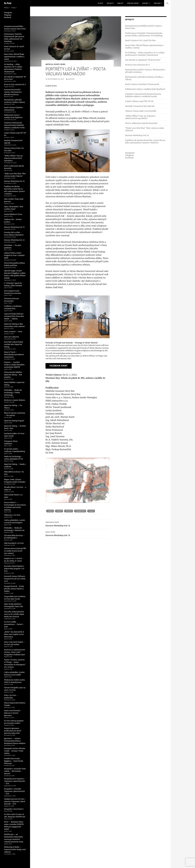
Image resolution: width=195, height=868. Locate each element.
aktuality (110, 3)
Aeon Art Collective (12, 337)
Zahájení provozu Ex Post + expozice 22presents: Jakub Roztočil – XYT (15, 801)
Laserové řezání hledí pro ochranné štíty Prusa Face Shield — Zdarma (14, 316)
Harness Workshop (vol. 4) (78, 524)
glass (91, 511)
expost (71, 79)
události (120, 3)
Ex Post (8, 3)
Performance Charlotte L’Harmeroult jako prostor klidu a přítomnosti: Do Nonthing (144, 34)
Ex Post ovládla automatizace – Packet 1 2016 (14, 624)
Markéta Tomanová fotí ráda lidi (140, 106)
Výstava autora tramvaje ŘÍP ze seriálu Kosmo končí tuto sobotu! (15, 551)
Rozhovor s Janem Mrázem (15, 400)
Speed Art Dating (133, 3)
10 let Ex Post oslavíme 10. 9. (138, 65)
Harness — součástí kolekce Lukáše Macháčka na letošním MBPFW (14, 365)
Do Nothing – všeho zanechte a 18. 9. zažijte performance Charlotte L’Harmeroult (145, 54)
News (63, 64)
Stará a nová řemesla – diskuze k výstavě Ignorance (13, 713)
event (59, 511)
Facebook (129, 158)
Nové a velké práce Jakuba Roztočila (141, 123)
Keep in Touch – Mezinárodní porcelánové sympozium (14, 354)
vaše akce (157, 3)
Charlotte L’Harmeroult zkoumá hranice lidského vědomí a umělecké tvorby (143, 95)
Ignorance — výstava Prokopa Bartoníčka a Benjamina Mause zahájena (15, 741)
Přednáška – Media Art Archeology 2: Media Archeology (13, 392)
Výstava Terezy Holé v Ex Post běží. (141, 111)
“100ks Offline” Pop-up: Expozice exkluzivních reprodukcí (140, 117)
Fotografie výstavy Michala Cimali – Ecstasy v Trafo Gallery (15, 751)
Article (49, 64)
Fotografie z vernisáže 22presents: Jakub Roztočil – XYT (14, 791)
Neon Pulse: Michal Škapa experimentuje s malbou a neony (14, 57)
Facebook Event (59, 366)
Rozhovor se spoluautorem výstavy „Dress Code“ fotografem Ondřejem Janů (15, 652)
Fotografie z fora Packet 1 (14, 809)
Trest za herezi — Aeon (13, 332)
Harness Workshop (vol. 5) (78, 534)
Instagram (130, 153)
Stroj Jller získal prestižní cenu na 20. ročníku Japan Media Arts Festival (14, 614)
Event (57, 64)
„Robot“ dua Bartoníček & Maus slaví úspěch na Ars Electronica (14, 634)
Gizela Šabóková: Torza (13, 214)
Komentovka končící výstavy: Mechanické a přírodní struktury (13, 92)
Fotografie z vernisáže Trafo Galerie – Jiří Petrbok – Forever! (15, 771)
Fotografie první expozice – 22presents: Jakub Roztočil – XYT (15, 781)
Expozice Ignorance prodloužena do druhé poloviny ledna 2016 (13, 731)
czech (50, 511)
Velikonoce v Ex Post (12, 515)
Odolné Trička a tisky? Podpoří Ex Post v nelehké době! (14, 255)
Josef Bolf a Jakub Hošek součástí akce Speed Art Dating (14, 344)
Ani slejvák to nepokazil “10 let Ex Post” (143, 60)
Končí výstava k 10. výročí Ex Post (140, 40)
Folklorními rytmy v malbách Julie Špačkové (145, 89)
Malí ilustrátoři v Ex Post (14, 543)
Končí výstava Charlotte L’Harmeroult (142, 84)
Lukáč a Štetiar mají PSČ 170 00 (139, 101)
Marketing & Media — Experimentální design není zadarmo (15, 849)
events (69, 511)
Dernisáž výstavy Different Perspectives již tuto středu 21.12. (15, 579)
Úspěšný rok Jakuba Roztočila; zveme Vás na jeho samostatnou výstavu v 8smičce (145, 141)
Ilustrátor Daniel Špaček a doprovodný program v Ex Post (14, 569)
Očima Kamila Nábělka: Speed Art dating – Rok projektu (13, 375)
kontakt (145, 3)
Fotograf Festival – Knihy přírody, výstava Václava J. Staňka (14, 589)
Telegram (129, 155)
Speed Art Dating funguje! (14, 421)
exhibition (80, 511)
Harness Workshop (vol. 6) (137, 135)
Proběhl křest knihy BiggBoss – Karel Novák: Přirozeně (14, 761)
